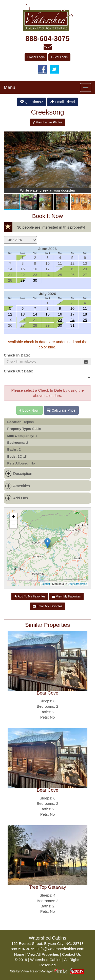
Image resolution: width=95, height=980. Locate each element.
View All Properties (43, 954)
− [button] (14, 525)
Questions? (32, 102)
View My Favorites (66, 596)
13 (23, 314)
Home (19, 954)
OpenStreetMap (77, 584)
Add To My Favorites (30, 596)
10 (72, 308)
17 (72, 314)
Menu (9, 87)
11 (85, 308)
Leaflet (46, 584)
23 (60, 320)
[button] (87, 132)
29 (23, 280)
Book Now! (30, 410)
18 (85, 314)
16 (60, 314)
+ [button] (14, 517)
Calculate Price (61, 410)
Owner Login (36, 57)
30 (35, 280)
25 (85, 320)
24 (72, 320)
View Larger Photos (48, 122)
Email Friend (63, 102)
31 (72, 325)
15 (48, 314)
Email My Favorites (48, 606)
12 (10, 314)
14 (35, 314)
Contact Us (71, 954)
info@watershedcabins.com (61, 949)
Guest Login (59, 57)
